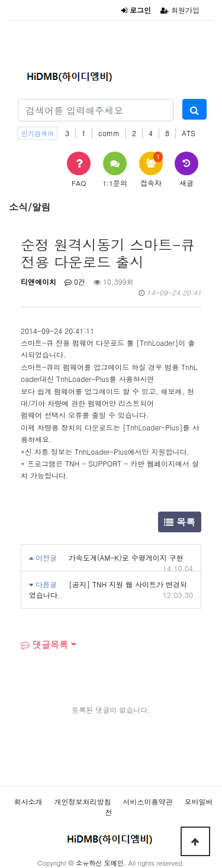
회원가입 (180, 10)
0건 (75, 282)
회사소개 (28, 801)
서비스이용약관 (148, 801)
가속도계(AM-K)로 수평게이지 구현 (126, 557)
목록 (180, 522)
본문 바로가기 (0, 0)
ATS (189, 133)
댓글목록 (44, 644)
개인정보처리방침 (82, 801)
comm (109, 133)
